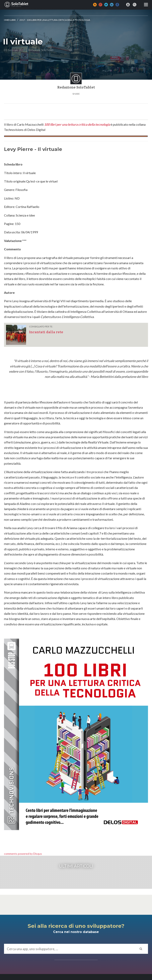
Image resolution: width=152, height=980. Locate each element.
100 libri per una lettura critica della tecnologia (77, 124)
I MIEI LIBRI (10, 20)
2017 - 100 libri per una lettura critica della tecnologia (55, 20)
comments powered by (23, 854)
